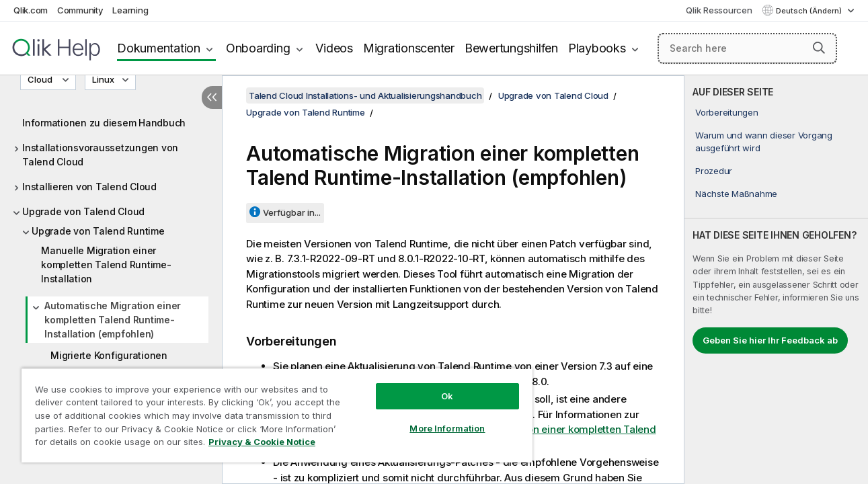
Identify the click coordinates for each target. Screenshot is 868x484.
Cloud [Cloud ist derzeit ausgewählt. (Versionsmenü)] (41, 79)
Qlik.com (31, 10)
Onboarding (258, 48)
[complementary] (776, 280)
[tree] (111, 269)
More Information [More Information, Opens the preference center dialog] (441, 428)
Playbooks (597, 48)
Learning (130, 10)
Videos (334, 48)
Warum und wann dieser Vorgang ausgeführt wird (764, 141)
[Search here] (747, 48)
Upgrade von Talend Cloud (83, 211)
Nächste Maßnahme (736, 194)
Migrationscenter (409, 48)
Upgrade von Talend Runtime (98, 231)
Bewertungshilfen (511, 48)
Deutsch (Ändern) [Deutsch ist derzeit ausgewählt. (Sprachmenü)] (810, 11)
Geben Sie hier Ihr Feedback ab (770, 340)
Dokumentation (159, 48)
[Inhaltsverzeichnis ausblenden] (212, 97)
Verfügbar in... (292, 212)
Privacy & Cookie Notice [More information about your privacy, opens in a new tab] (262, 442)
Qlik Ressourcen (719, 10)
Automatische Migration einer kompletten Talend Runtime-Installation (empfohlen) (113, 320)
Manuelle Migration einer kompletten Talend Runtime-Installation (106, 265)
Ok (441, 396)
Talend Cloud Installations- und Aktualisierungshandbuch (365, 95)
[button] (819, 48)
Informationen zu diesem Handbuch (104, 123)
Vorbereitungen (727, 112)
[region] (273, 415)
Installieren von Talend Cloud (89, 187)
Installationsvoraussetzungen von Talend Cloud (100, 155)
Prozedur (714, 171)
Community (80, 10)
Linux (103, 79)
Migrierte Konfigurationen (109, 355)
